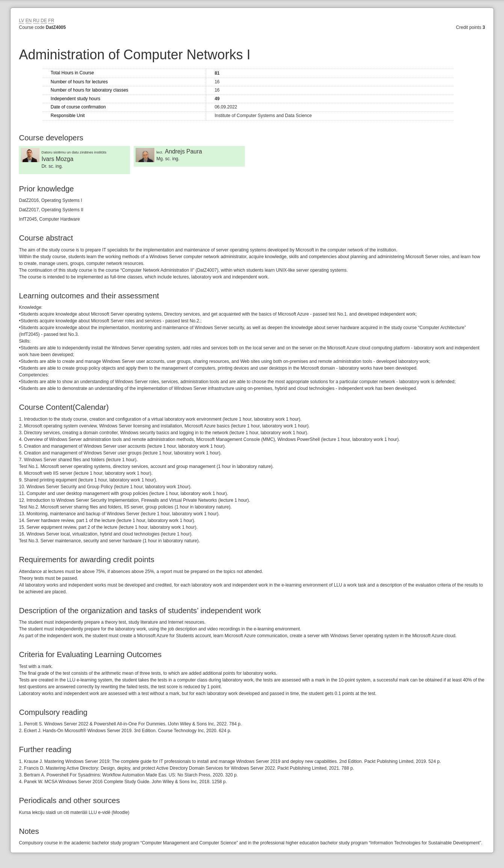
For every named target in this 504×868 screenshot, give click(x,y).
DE (44, 21)
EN (29, 21)
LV (21, 21)
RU (36, 21)
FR (51, 21)
